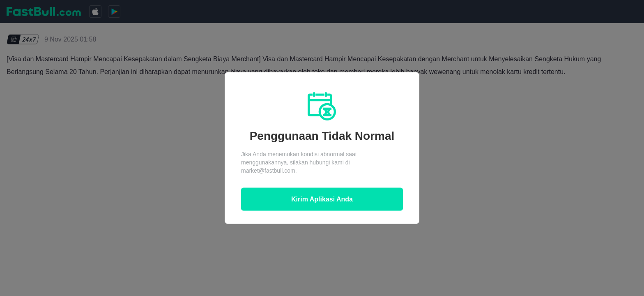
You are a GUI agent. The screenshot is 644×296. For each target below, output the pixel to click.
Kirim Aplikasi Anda (322, 199)
